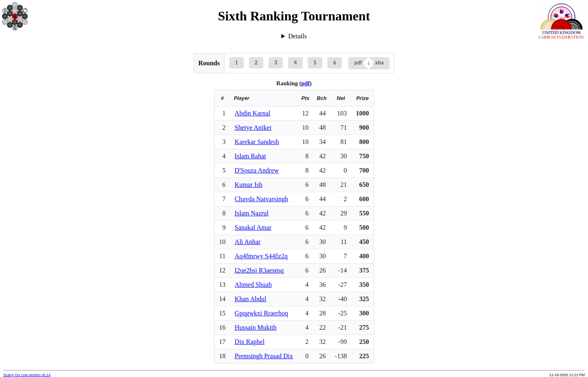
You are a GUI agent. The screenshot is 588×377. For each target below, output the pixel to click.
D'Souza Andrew (257, 170)
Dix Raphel (250, 342)
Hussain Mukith (256, 327)
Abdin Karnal (253, 113)
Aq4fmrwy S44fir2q (261, 256)
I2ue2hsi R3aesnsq (259, 270)
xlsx (379, 63)
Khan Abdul (251, 299)
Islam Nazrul (252, 213)
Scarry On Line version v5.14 (27, 375)
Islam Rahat (250, 156)
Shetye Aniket (253, 128)
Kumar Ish (249, 185)
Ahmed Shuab (253, 285)
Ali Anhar (248, 242)
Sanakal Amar (253, 227)
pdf (358, 63)
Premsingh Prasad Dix (264, 356)
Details (297, 36)
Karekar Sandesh (257, 142)
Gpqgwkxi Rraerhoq (261, 313)
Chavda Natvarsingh (261, 199)
